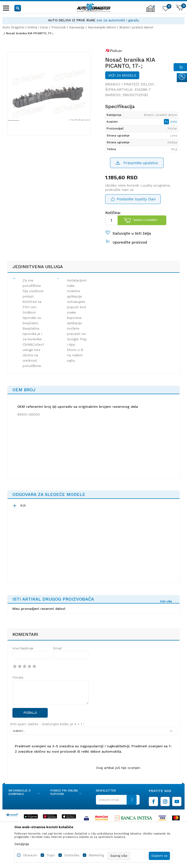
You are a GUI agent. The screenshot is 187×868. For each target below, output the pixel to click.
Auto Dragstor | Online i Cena (25, 27)
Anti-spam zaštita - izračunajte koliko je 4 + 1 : (47, 724)
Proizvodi (58, 27)
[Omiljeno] (165, 9)
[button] (18, 8)
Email (57, 648)
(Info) (174, 122)
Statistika (72, 855)
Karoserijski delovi (102, 27)
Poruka (18, 677)
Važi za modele (122, 75)
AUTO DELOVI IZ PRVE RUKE (72, 20)
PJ (167, 122)
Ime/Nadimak (23, 648)
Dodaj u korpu (145, 220)
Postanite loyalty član (136, 199)
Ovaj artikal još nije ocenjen (118, 768)
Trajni (51, 855)
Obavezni (30, 855)
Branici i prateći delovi (136, 27)
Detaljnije (22, 844)
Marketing (96, 855)
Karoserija (77, 27)
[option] (93, 20)
